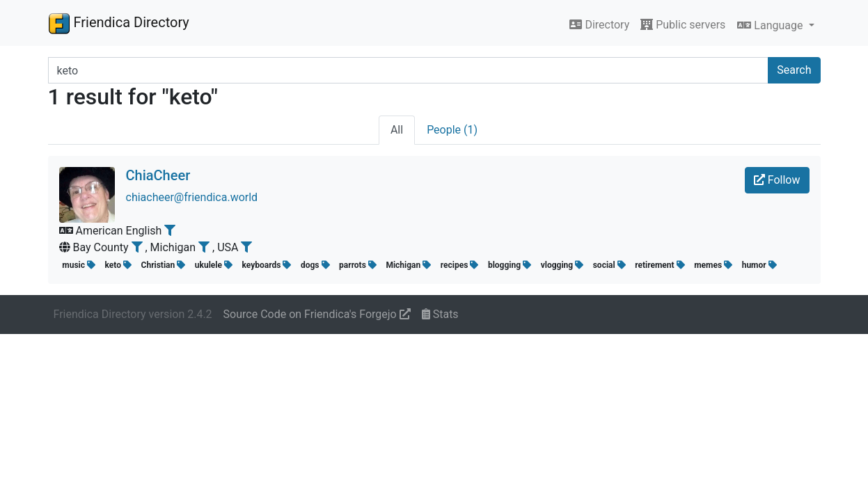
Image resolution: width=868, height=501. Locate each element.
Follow (777, 180)
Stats (440, 314)
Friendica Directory (119, 23)
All (397, 130)
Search (794, 70)
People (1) (452, 130)
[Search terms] (409, 70)
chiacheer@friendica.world (192, 197)
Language (771, 25)
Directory (599, 25)
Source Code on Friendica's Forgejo (317, 314)
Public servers (683, 25)
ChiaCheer (158, 175)
